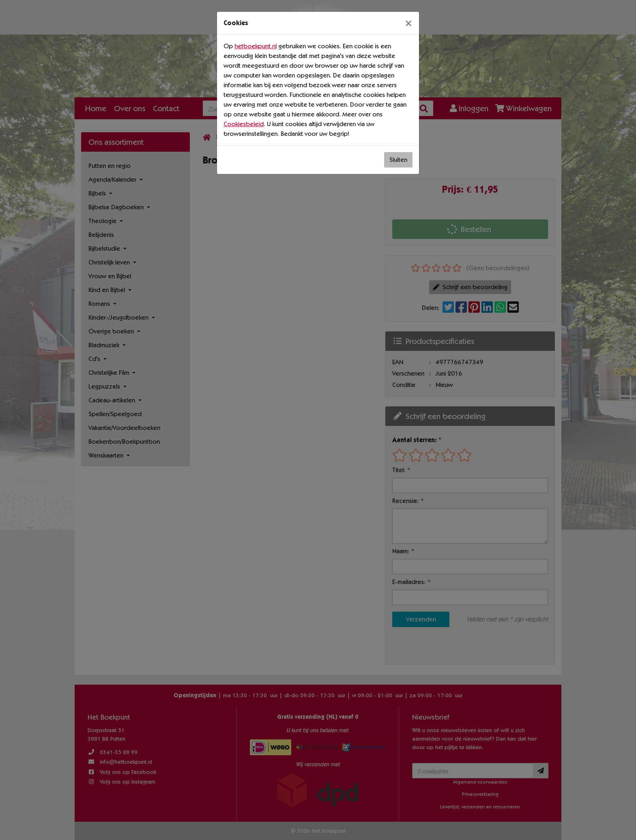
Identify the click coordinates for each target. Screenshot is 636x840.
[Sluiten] (408, 23)
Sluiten (398, 160)
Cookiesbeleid (244, 124)
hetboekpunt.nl (256, 46)
